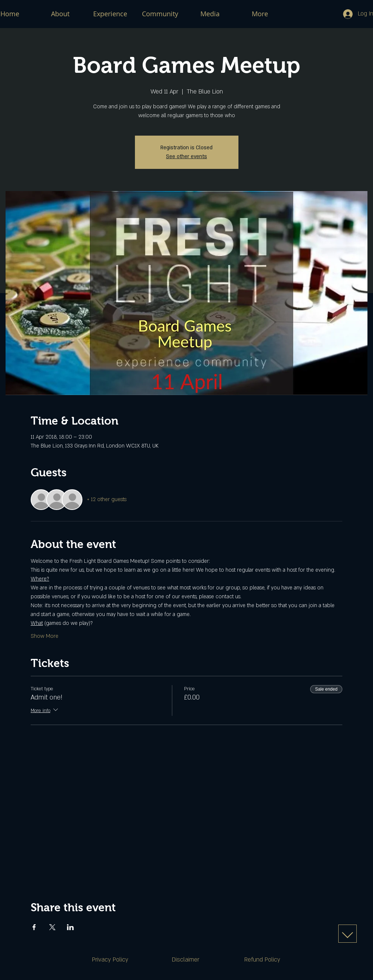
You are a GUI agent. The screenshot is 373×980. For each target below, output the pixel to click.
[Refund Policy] (262, 960)
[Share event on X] (52, 927)
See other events (186, 156)
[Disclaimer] (186, 960)
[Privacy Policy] (110, 960)
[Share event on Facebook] (34, 927)
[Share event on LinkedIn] (70, 927)
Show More (45, 636)
